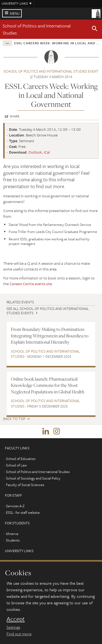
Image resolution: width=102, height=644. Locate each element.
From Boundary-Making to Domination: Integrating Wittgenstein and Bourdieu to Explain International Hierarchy (50, 336)
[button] (95, 29)
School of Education (21, 459)
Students (13, 540)
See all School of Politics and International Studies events (48, 311)
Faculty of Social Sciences (25, 485)
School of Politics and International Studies (45, 354)
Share (15, 116)
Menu (15, 13)
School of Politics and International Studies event (51, 71)
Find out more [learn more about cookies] (19, 634)
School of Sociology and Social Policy (33, 478)
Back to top (14, 419)
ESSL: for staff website (23, 512)
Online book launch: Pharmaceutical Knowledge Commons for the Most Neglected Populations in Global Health (48, 385)
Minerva (12, 534)
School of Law (16, 465)
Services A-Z (15, 506)
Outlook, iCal (39, 152)
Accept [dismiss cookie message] (16, 619)
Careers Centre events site (31, 284)
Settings (13, 627)
